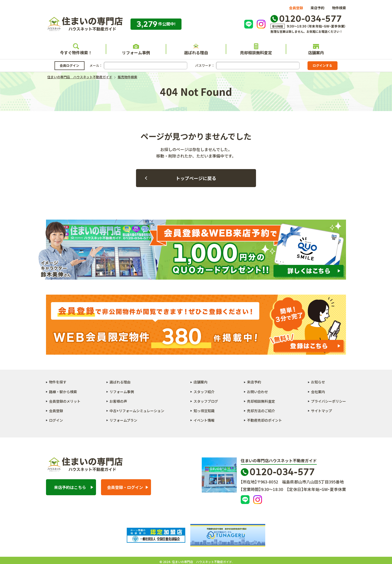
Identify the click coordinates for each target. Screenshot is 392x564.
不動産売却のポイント (264, 420)
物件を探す (58, 382)
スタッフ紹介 (204, 392)
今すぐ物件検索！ (76, 49)
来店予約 (317, 8)
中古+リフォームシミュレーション (137, 411)
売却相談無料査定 (256, 49)
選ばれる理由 (196, 49)
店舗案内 (316, 49)
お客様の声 (118, 401)
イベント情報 (204, 420)
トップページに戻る (196, 178)
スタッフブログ (206, 401)
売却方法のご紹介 (261, 411)
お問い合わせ (257, 392)
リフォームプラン (123, 420)
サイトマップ (321, 411)
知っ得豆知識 (204, 411)
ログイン (56, 420)
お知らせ (318, 382)
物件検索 (339, 8)
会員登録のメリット (65, 401)
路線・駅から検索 (63, 392)
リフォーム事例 (136, 49)
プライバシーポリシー (328, 401)
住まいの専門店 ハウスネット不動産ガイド (84, 24)
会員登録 (296, 8)
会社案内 (318, 392)
